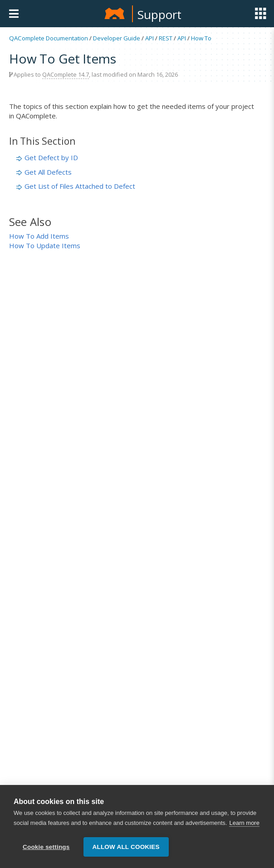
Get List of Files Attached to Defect (80, 186)
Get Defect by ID (51, 157)
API (149, 38)
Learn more (244, 823)
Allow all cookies (126, 847)
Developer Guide (117, 38)
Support (159, 15)
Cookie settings (46, 847)
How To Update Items (45, 245)
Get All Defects (48, 172)
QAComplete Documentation (49, 38)
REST (166, 38)
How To (201, 38)
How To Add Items (39, 236)
